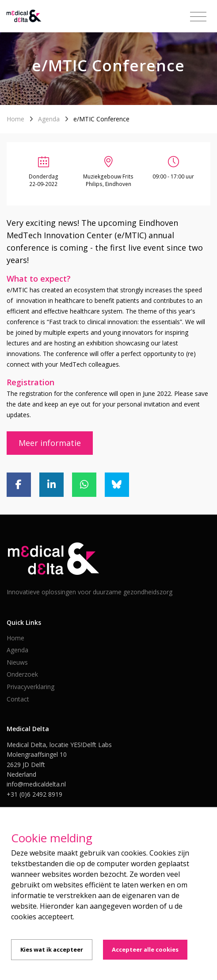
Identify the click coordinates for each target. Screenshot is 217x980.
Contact (18, 699)
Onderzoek (22, 674)
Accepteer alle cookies (145, 949)
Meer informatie (50, 443)
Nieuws (17, 662)
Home (15, 119)
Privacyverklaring (30, 687)
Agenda (49, 119)
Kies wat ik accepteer (52, 949)
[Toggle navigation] (198, 17)
